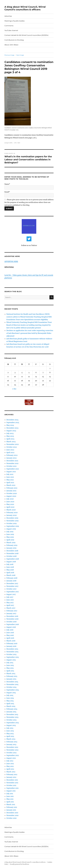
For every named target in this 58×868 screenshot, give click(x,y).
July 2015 (10, 663)
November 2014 (12, 684)
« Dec (14, 389)
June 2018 (10, 567)
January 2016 (11, 646)
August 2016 (11, 627)
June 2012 (10, 764)
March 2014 (11, 706)
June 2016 (10, 633)
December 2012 (12, 747)
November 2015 (12, 652)
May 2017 (10, 603)
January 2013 (11, 744)
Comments (9, 26)
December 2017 (12, 583)
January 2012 (11, 777)
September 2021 (13, 469)
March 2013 (11, 739)
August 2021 (11, 472)
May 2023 (10, 436)
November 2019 (12, 521)
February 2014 (12, 709)
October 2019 (11, 523)
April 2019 (10, 540)
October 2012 (11, 753)
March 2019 (11, 543)
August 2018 (11, 562)
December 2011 (12, 780)
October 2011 (11, 785)
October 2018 (11, 556)
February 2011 (12, 807)
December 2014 (12, 682)
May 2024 (10, 425)
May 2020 (10, 504)
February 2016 (12, 643)
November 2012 (12, 750)
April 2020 (10, 507)
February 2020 (12, 512)
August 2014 (11, 693)
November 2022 (13, 444)
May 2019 (10, 537)
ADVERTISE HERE (11, 261)
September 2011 (12, 788)
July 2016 (10, 630)
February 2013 (12, 742)
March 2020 (11, 510)
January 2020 (11, 515)
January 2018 (11, 581)
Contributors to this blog (14, 40)
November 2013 (12, 717)
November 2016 (12, 619)
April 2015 (10, 671)
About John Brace (11, 45)
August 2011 (11, 791)
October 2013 (11, 720)
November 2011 (12, 783)
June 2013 (10, 731)
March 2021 (11, 485)
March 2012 (11, 772)
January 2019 (11, 548)
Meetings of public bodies (14, 21)
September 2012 (13, 755)
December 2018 (12, 551)
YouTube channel (11, 30)
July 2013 (10, 728)
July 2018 (10, 564)
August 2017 (11, 594)
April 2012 (10, 769)
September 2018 (13, 559)
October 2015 (11, 654)
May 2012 (10, 766)
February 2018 (12, 578)
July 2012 (10, 761)
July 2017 (10, 597)
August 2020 (11, 496)
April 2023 (10, 439)
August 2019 (11, 529)
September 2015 (13, 657)
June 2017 (10, 600)
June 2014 (10, 698)
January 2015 (11, 679)
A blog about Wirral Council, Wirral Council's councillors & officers (25, 8)
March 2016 (11, 641)
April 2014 (10, 704)
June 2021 (10, 477)
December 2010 (12, 813)
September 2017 (13, 592)
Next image (20, 55)
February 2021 (12, 488)
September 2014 (13, 690)
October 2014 (11, 687)
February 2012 (12, 774)
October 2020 (12, 493)
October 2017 (11, 589)
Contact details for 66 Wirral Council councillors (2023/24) (26, 35)
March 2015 (11, 673)
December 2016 (12, 616)
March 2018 (11, 575)
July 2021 (10, 474)
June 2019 (10, 534)
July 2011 (10, 794)
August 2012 (11, 758)
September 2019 (13, 526)
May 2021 (10, 480)
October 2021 (11, 466)
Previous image (9, 55)
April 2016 (10, 638)
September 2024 (13, 422)
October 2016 (11, 622)
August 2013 (11, 725)
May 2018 (10, 570)
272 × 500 (17, 143)
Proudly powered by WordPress (19, 864)
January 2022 (11, 458)
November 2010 (12, 815)
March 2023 (11, 442)
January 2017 (11, 613)
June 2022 (10, 450)
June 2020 (10, 502)
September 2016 (13, 624)
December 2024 (12, 420)
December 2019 (12, 518)
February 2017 (12, 611)
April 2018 (10, 573)
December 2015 (12, 649)
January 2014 (11, 712)
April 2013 (10, 736)
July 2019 (10, 532)
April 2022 (10, 452)
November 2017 (12, 586)
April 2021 (10, 482)
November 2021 (12, 463)
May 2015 (10, 668)
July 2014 (10, 695)
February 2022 (12, 455)
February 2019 (12, 545)
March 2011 (11, 804)
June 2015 (10, 665)
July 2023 (10, 433)
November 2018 (12, 553)
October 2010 (11, 818)
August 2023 (11, 431)
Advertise (8, 16)
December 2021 (12, 461)
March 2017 (11, 608)
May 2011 (10, 799)
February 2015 (12, 676)
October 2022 (12, 447)
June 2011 (10, 796)
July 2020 (10, 499)
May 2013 (10, 734)
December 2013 (12, 714)
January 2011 (11, 810)
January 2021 (11, 491)
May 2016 (10, 635)
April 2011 (10, 802)
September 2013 (13, 723)
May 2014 (10, 701)
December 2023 (12, 428)
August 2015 (11, 660)
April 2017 (10, 605)
